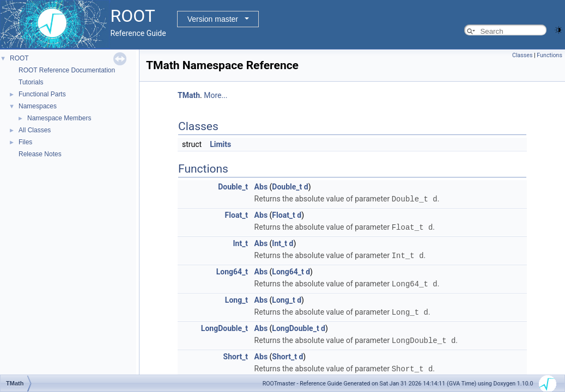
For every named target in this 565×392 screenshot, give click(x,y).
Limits (220, 144)
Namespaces (38, 106)
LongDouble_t (224, 326)
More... (215, 95)
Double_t (233, 187)
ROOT (19, 58)
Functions (549, 55)
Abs (261, 187)
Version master (213, 19)
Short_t (236, 353)
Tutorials (31, 82)
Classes (522, 55)
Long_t (236, 298)
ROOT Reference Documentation (67, 70)
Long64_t (232, 270)
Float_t (237, 215)
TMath (189, 95)
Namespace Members (59, 118)
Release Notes (40, 154)
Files (25, 142)
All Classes (35, 130)
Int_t (240, 242)
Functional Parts (42, 94)
